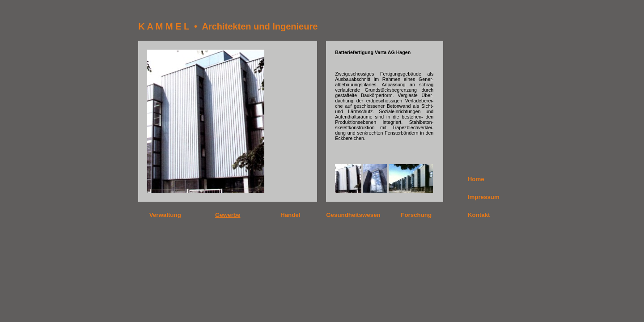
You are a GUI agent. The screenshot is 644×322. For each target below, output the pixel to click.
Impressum (484, 197)
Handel (290, 215)
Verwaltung (165, 215)
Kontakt (479, 215)
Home (476, 179)
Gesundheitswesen (353, 215)
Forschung (416, 215)
